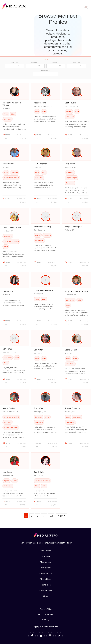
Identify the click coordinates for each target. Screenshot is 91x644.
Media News (46, 579)
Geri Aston (38, 350)
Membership (46, 562)
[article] (14, 113)
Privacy (46, 620)
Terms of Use (46, 609)
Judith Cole (39, 472)
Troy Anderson (40, 164)
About (46, 596)
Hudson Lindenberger (43, 290)
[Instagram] (50, 636)
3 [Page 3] (38, 516)
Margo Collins (9, 408)
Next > (61, 516)
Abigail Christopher (73, 227)
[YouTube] (41, 636)
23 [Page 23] (51, 516)
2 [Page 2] (32, 516)
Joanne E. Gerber (73, 408)
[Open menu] (86, 7)
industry (56, 62)
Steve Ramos (8, 164)
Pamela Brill (8, 291)
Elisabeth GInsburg (42, 227)
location (77, 62)
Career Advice (46, 573)
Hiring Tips (46, 585)
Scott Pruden (71, 103)
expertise (14, 62)
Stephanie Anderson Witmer (12, 104)
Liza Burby (7, 472)
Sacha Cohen (71, 350)
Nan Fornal (7, 349)
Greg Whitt (39, 408)
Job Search (46, 551)
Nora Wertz (70, 164)
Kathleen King (40, 103)
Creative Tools (46, 590)
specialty (35, 62)
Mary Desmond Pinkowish (77, 291)
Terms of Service (46, 614)
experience (45, 70)
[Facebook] (32, 636)
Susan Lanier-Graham (12, 228)
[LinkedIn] (59, 636)
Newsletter (46, 568)
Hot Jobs (46, 556)
